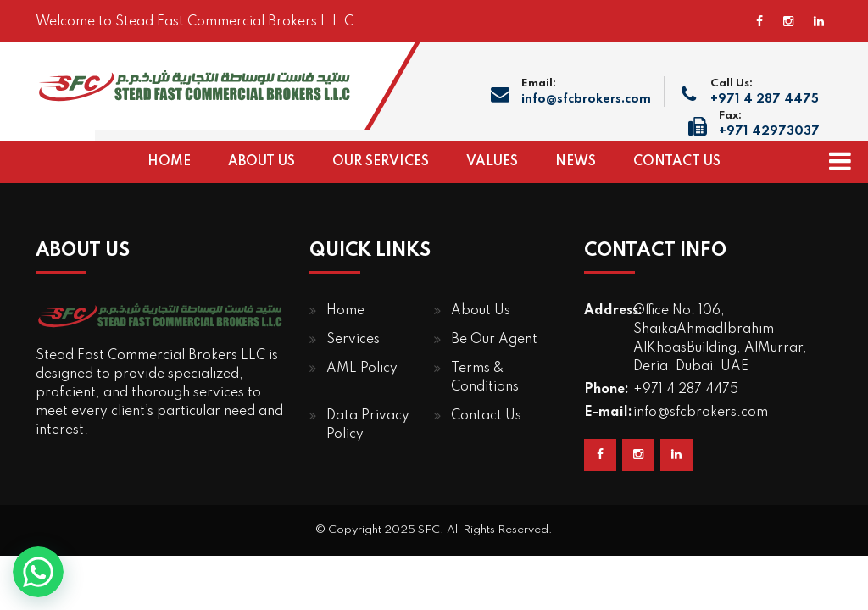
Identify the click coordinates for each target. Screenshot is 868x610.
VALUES (492, 162)
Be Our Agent (494, 340)
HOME (169, 162)
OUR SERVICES (381, 162)
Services (353, 340)
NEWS (576, 162)
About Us (481, 311)
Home (345, 311)
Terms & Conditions (485, 378)
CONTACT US (677, 162)
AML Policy (362, 369)
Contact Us (486, 416)
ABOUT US (262, 162)
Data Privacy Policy (368, 425)
